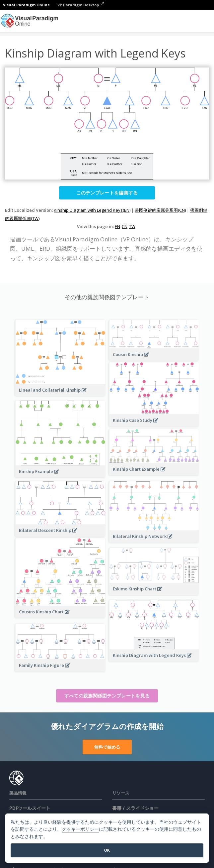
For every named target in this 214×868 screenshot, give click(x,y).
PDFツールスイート (30, 808)
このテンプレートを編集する (107, 193)
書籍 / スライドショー (135, 808)
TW (132, 226)
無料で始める (107, 747)
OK (107, 850)
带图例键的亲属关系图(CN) (160, 210)
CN (125, 226)
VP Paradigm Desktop (81, 5)
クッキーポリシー (80, 829)
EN (117, 226)
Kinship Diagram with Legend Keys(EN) (92, 210)
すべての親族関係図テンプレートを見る (107, 696)
